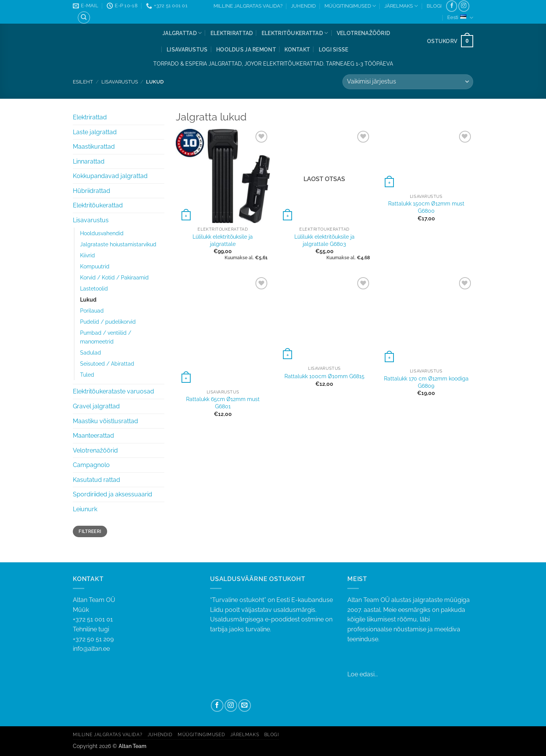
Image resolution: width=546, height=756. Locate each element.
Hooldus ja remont (246, 49)
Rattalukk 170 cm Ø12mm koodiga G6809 (426, 382)
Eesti (460, 18)
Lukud (88, 299)
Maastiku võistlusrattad (105, 421)
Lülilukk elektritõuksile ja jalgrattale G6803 (324, 240)
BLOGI (434, 6)
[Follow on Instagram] (464, 6)
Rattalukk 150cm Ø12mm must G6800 (426, 207)
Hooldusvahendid (102, 233)
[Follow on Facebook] (452, 6)
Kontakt (297, 49)
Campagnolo (91, 465)
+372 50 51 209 (93, 639)
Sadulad (91, 352)
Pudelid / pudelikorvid (108, 322)
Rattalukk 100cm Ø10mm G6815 (324, 376)
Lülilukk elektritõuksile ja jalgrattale (223, 240)
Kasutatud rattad (96, 480)
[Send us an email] (245, 705)
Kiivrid (88, 255)
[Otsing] (84, 18)
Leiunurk (85, 509)
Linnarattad (89, 161)
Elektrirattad (232, 33)
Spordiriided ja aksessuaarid (112, 494)
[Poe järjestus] (408, 82)
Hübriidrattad (92, 191)
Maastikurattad (94, 147)
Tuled (87, 375)
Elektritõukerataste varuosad (113, 391)
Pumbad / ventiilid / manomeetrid (106, 337)
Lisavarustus (187, 49)
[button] (334, 49)
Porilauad (92, 311)
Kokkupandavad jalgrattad (110, 176)
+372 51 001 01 (136, 625)
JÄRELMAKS (401, 6)
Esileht (83, 82)
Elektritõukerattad (295, 33)
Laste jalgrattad (95, 132)
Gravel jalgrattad (96, 406)
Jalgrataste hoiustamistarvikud (118, 244)
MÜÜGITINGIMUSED (350, 6)
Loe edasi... (363, 674)
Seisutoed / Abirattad (107, 364)
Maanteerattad (93, 436)
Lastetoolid (94, 288)
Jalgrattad (182, 33)
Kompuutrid (95, 266)
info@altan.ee (91, 649)
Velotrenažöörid (363, 33)
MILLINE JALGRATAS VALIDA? (248, 6)
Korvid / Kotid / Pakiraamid (114, 277)
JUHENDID (303, 6)
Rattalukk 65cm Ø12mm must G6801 (223, 403)
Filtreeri (90, 531)
